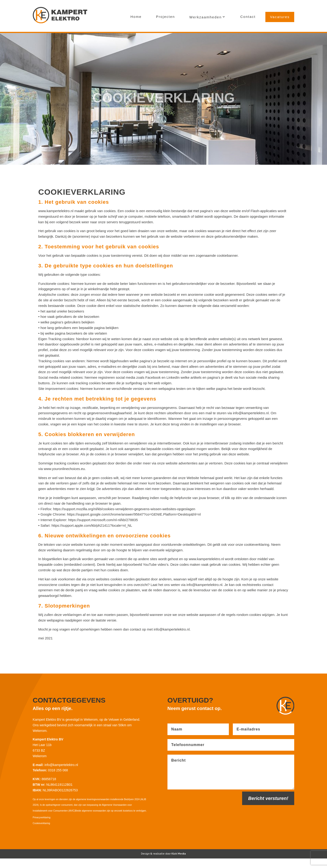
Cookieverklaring (41, 833)
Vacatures (280, 17)
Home (136, 17)
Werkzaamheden (205, 17)
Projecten (165, 17)
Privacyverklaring (42, 827)
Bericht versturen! (268, 808)
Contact (248, 17)
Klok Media (179, 863)
